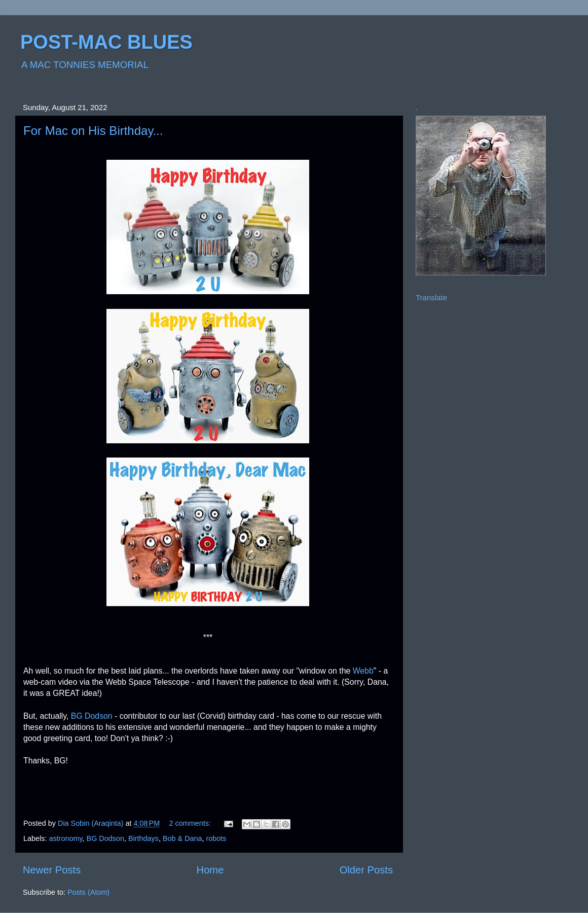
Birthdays (143, 838)
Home (210, 870)
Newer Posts (52, 870)
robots (216, 838)
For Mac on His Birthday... (93, 131)
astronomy (65, 838)
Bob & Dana (182, 838)
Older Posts (366, 870)
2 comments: (191, 823)
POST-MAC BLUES (106, 42)
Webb (363, 671)
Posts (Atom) (88, 892)
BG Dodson (92, 716)
